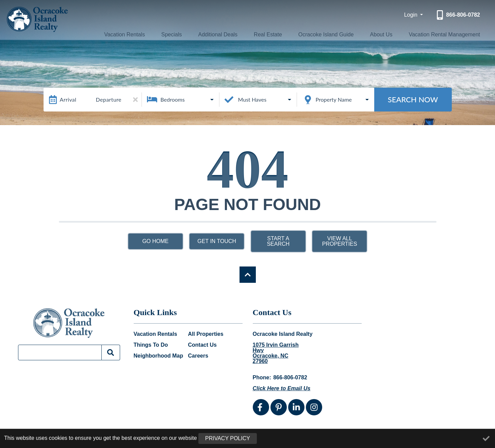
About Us (377, 34)
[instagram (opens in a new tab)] (314, 407)
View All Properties (340, 241)
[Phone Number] (458, 15)
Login (412, 15)
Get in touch (217, 241)
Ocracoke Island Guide (323, 34)
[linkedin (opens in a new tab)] (296, 407)
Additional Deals (218, 34)
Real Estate (265, 34)
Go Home (155, 241)
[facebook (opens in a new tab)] (261, 407)
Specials (175, 34)
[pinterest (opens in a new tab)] (279, 407)
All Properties (206, 334)
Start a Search (278, 241)
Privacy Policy (228, 438)
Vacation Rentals (131, 34)
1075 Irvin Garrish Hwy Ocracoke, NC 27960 (276, 353)
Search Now (413, 99)
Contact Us (202, 345)
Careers (198, 356)
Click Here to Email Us (282, 388)
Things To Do (151, 345)
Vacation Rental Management (441, 34)
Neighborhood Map (159, 356)
